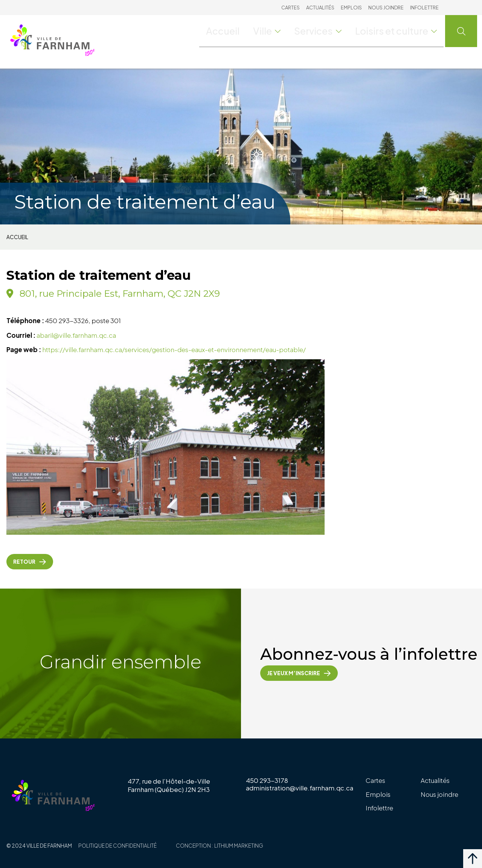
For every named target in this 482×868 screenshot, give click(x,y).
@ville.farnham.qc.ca (85, 335)
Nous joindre (386, 8)
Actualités (320, 8)
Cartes (291, 8)
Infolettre (424, 8)
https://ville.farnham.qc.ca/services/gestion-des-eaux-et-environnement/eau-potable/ (174, 349)
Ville (280, 31)
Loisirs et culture (402, 31)
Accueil (235, 31)
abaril (45, 335)
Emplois (351, 8)
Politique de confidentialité (117, 846)
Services (332, 31)
